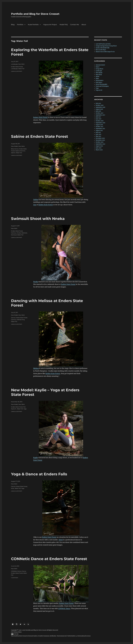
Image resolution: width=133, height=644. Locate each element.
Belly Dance (15, 149)
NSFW (97, 77)
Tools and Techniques (102, 86)
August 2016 (99, 125)
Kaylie (36, 458)
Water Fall (21, 69)
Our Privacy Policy (16, 632)
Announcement (100, 65)
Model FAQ (64, 25)
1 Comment (15, 578)
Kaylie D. (14, 409)
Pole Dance (99, 82)
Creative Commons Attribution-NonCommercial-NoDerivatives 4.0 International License (64, 636)
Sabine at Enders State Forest (40, 136)
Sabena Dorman (20, 151)
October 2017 (100, 113)
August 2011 (99, 131)
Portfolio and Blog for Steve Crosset (35, 14)
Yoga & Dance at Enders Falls (39, 474)
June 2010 (99, 148)
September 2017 (100, 115)
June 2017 (99, 119)
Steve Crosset (23, 636)
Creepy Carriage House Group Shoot (106, 46)
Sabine (36, 200)
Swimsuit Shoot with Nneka (38, 219)
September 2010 (100, 144)
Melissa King (21, 320)
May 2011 (98, 136)
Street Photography (101, 84)
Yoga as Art (99, 90)
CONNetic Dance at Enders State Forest (49, 559)
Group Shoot (99, 69)
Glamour (14, 233)
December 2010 (100, 138)
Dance (13, 318)
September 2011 (100, 129)
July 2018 (98, 111)
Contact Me (75, 25)
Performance (100, 80)
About (84, 25)
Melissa (36, 368)
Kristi (61, 540)
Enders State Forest (40, 117)
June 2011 (98, 134)
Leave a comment (17, 71)
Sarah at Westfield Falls (103, 48)
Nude (97, 79)
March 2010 (99, 150)
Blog (13, 25)
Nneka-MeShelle (22, 233)
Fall (24, 407)
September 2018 (100, 107)
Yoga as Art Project (50, 25)
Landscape (14, 64)
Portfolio (20, 25)
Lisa (35, 205)
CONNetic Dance (64, 609)
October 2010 (100, 142)
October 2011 (99, 127)
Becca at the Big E (101, 50)
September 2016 (100, 123)
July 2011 (98, 132)
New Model (15, 146)
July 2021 (98, 103)
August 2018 (99, 109)
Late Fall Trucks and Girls (103, 44)
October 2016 (100, 121)
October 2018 (100, 105)
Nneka (36, 282)
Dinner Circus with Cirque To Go (105, 52)
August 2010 (99, 146)
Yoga (25, 409)
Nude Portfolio (33, 25)
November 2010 (100, 140)
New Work (21, 64)
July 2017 (98, 117)
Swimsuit (14, 235)
